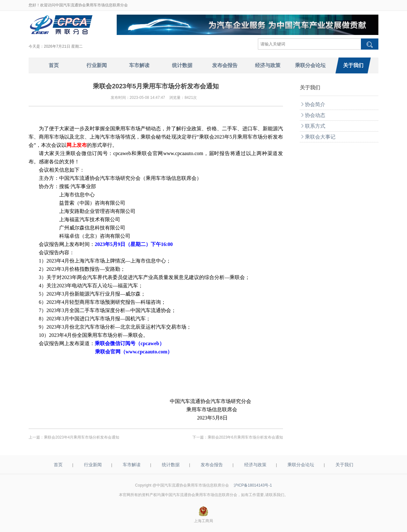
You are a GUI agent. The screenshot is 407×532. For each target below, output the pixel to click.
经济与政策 (255, 465)
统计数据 (171, 465)
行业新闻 (93, 465)
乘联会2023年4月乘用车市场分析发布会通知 (82, 437)
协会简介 (313, 104)
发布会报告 (212, 465)
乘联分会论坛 (301, 465)
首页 (58, 465)
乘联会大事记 (318, 137)
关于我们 (344, 465)
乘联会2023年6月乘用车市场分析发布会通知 (245, 437)
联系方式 (313, 126)
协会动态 (313, 115)
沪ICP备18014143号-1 (253, 485)
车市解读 (132, 465)
